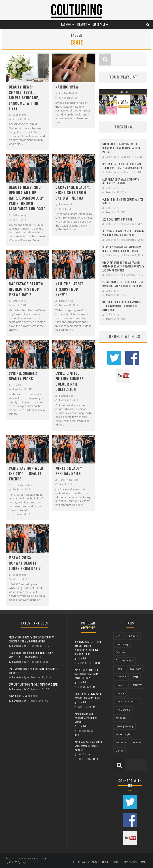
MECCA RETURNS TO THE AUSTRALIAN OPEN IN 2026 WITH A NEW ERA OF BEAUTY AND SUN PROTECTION (123, 266)
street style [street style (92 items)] (123, 734)
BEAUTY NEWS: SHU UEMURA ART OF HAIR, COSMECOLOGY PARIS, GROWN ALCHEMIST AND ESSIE (27, 198)
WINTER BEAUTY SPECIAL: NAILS (69, 471)
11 (99, 663)
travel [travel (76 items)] (137, 742)
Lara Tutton (84, 754)
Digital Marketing (38, 859)
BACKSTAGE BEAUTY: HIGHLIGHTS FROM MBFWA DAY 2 (26, 289)
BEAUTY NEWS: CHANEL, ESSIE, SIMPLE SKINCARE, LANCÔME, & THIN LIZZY (24, 98)
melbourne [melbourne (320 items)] (123, 710)
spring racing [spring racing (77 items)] (125, 726)
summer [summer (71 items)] (121, 742)
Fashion (66, 24)
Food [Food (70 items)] (119, 669)
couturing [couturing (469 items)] (122, 644)
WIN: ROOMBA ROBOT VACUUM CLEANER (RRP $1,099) (86, 718)
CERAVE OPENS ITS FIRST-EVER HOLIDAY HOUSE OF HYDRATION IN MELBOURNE (122, 249)
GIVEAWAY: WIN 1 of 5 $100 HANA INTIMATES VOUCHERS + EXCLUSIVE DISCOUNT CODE (88, 648)
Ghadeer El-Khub (68, 93)
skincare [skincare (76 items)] (121, 718)
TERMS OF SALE (110, 862)
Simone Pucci (66, 301)
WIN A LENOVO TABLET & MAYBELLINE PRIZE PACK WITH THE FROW (86, 674)
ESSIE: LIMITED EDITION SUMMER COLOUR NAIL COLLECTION (70, 381)
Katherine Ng (20, 215)
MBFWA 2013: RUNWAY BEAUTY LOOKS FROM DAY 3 (25, 563)
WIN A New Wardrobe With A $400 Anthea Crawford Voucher (88, 746)
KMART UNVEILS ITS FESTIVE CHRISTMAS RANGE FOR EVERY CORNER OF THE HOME (123, 284)
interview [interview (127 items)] (135, 669)
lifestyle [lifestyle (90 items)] (121, 677)
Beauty (82, 24)
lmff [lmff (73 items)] (136, 677)
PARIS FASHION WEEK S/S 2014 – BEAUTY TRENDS (26, 473)
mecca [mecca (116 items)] (120, 693)
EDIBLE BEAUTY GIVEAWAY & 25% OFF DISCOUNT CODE (88, 696)
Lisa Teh (17, 385)
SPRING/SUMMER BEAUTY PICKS (23, 376)
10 (78, 735)
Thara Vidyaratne (22, 485)
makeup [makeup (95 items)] (121, 685)
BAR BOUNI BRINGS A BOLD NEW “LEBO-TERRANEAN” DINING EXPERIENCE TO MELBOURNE (122, 306)
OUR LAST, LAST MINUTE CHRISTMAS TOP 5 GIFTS (123, 201)
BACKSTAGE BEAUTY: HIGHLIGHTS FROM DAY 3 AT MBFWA (73, 193)
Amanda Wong (20, 115)
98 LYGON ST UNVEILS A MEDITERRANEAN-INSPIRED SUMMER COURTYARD (123, 233)
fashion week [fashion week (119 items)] (125, 661)
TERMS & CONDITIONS (134, 862)
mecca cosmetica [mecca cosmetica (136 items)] (127, 701)
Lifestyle (99, 24)
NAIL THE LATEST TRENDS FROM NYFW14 (69, 289)
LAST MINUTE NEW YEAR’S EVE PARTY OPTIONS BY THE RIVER (121, 181)
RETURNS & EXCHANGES (86, 862)
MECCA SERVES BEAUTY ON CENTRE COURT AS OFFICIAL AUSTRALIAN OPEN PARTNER (121, 148)
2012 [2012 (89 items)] (119, 636)
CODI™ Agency (17, 862)
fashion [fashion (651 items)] (121, 652)
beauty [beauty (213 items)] (134, 636)
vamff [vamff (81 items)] (120, 751)
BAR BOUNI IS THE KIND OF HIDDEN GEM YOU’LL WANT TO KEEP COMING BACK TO (122, 166)
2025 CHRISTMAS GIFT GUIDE (117, 219)
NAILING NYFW (67, 87)
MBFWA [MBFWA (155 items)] (138, 685)
